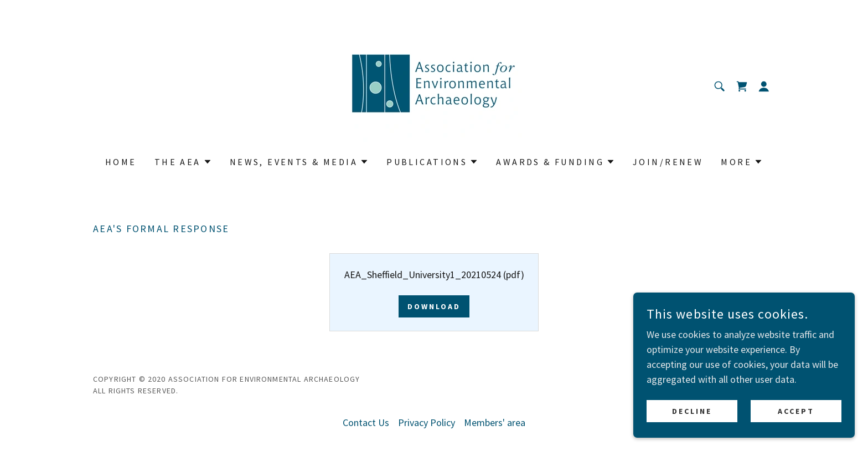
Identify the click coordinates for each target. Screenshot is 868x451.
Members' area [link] (495, 422)
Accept (796, 427)
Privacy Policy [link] (427, 422)
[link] (434, 85)
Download (434, 306)
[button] (764, 86)
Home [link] (121, 162)
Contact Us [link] (366, 422)
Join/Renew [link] (668, 162)
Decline (692, 427)
